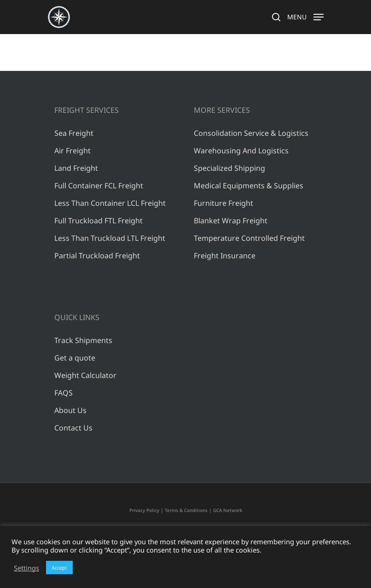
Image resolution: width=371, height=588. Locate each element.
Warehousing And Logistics (241, 151)
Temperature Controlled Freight (249, 238)
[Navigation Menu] (305, 16)
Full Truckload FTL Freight (99, 221)
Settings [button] (26, 568)
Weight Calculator (85, 375)
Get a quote (75, 358)
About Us (70, 410)
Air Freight (72, 151)
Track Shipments (83, 340)
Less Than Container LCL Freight (110, 203)
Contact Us (73, 428)
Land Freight (76, 168)
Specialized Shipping (229, 168)
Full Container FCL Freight (99, 186)
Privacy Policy (144, 510)
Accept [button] (59, 568)
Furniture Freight (223, 203)
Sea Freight (74, 133)
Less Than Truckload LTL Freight (110, 238)
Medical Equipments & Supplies (249, 186)
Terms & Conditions (186, 510)
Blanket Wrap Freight (231, 221)
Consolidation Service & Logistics (251, 133)
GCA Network (228, 510)
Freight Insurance (225, 256)
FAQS (64, 393)
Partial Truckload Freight (97, 256)
